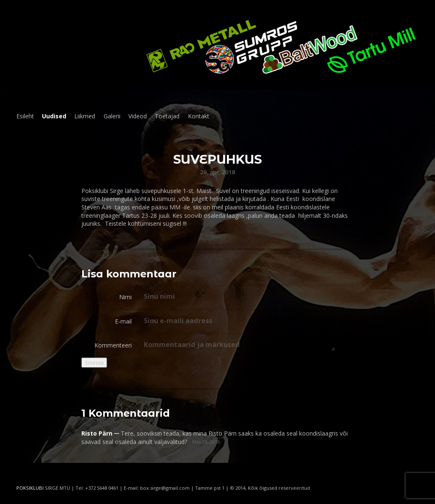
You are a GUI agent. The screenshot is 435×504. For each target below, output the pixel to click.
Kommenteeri (113, 345)
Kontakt (199, 116)
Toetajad (167, 116)
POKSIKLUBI (30, 488)
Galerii (112, 116)
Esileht (25, 116)
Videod (138, 116)
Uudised (54, 116)
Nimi (125, 297)
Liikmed (85, 116)
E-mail (123, 321)
